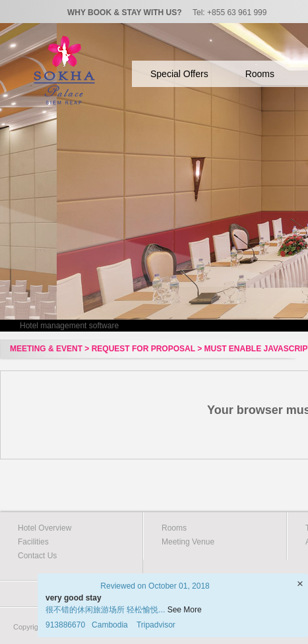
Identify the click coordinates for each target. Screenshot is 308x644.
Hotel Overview (45, 528)
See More (185, 610)
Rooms (260, 74)
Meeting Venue (188, 542)
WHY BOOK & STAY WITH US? (125, 13)
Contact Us (37, 556)
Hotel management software (69, 326)
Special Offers (179, 74)
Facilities (33, 542)
